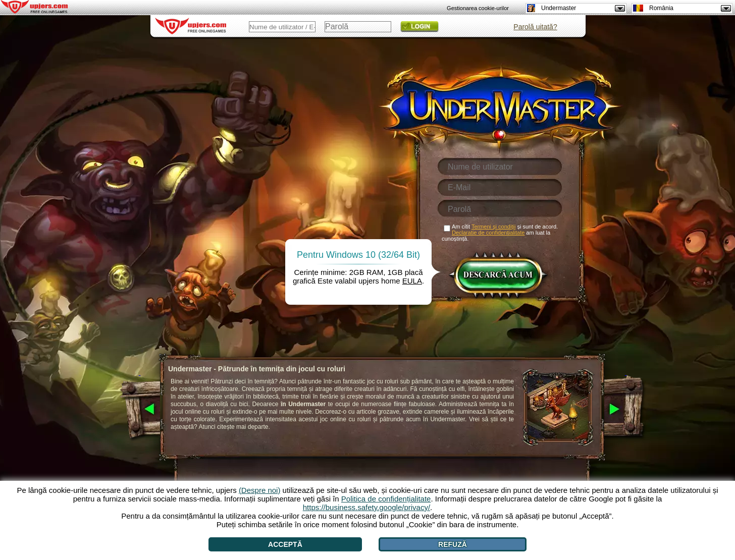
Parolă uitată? (535, 27)
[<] (140, 410)
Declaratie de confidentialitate (488, 233)
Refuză (453, 544)
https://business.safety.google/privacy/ (366, 507)
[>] (626, 410)
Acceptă (285, 544)
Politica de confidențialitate (386, 499)
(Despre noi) (260, 490)
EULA (412, 281)
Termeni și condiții (493, 227)
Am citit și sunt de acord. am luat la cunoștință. (500, 233)
